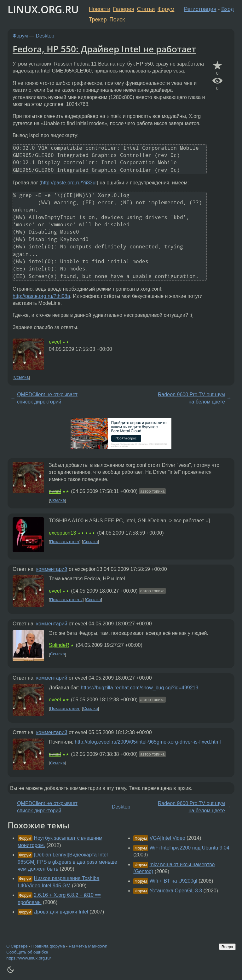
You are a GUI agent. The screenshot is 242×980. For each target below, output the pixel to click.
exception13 (62, 533)
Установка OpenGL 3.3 (176, 891)
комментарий (52, 569)
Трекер (98, 20)
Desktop (45, 36)
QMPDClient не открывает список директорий (47, 398)
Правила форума (48, 946)
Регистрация (200, 9)
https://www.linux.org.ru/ (29, 958)
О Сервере (17, 946)
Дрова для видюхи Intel (61, 912)
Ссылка (21, 377)
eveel (55, 342)
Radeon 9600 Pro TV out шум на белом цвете (191, 398)
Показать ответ (65, 542)
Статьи (146, 9)
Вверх (227, 947)
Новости (100, 9)
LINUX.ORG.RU (43, 9)
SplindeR (59, 645)
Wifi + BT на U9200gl (173, 881)
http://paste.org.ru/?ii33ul (69, 183)
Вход (228, 9)
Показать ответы (66, 600)
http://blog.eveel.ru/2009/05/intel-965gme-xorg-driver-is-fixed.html (148, 742)
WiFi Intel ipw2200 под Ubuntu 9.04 (190, 848)
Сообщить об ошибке (27, 952)
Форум (166, 9)
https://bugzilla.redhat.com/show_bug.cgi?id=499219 (139, 688)
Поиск (117, 20)
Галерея (124, 9)
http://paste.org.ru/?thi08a (41, 296)
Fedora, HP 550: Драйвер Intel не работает (104, 49)
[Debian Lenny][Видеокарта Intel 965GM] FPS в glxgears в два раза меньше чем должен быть (67, 862)
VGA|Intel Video (167, 838)
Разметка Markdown (88, 946)
